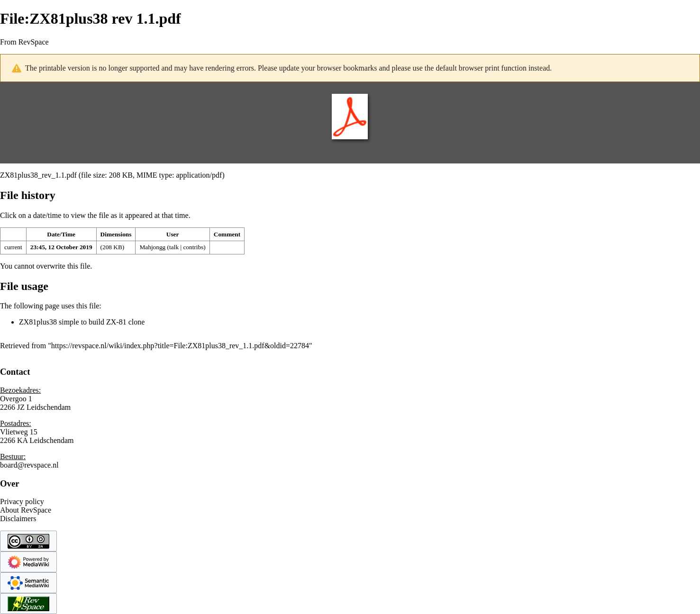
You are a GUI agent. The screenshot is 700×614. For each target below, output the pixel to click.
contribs (193, 247)
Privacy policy (22, 501)
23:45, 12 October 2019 (61, 247)
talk (174, 247)
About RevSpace (26, 510)
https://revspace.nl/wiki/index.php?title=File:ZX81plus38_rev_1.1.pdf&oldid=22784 (180, 346)
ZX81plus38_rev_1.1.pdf (38, 175)
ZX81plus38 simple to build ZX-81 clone (82, 322)
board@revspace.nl (29, 465)
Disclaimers (18, 519)
